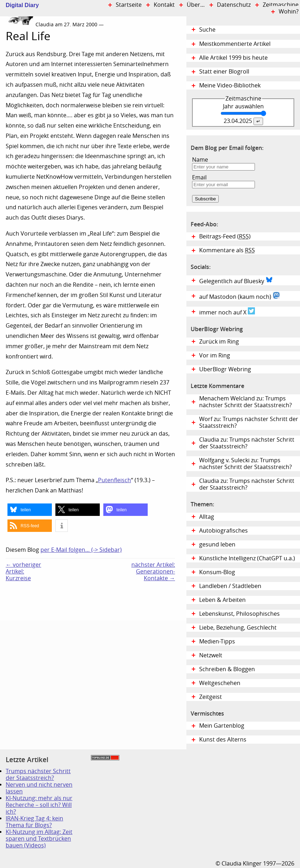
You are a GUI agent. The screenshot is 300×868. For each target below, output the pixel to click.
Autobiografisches (223, 531)
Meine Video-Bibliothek (230, 85)
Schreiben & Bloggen (227, 669)
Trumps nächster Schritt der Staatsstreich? (38, 775)
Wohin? (289, 12)
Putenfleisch (114, 480)
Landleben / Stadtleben (230, 586)
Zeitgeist (211, 697)
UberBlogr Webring (225, 369)
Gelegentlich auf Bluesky (236, 280)
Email (199, 177)
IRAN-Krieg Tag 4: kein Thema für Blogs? (34, 822)
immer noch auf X (227, 312)
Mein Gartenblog (222, 726)
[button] (30, 510)
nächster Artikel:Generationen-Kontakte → (153, 572)
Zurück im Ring (219, 342)
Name (200, 160)
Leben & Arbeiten (222, 600)
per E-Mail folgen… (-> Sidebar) (81, 550)
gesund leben (217, 544)
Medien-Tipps (217, 641)
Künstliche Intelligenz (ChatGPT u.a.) (247, 558)
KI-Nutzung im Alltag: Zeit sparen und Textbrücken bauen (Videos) (39, 839)
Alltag (207, 517)
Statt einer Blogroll (224, 72)
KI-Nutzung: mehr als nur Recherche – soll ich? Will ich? (39, 805)
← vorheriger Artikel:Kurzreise (23, 572)
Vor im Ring (215, 355)
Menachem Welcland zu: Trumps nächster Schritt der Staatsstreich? (246, 402)
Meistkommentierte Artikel (235, 44)
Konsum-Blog (217, 572)
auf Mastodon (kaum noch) (239, 296)
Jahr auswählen (243, 106)
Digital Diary (19, 5)
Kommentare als (227, 250)
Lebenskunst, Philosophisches (239, 614)
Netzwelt (211, 655)
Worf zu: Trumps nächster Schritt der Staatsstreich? (249, 422)
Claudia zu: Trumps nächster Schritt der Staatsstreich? (247, 443)
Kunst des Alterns (223, 740)
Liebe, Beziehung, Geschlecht (238, 628)
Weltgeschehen (220, 683)
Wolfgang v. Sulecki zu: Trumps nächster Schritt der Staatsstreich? (246, 464)
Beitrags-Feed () (225, 236)
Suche (207, 30)
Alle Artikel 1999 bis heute (233, 58)
